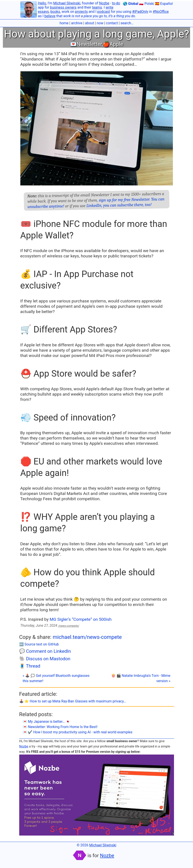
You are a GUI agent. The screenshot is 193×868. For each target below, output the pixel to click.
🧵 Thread (30, 666)
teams (97, 7)
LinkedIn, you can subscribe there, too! (119, 205)
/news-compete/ (69, 626)
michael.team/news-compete (87, 637)
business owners (63, 7)
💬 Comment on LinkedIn (45, 651)
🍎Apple (113, 44)
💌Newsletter (86, 44)
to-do (116, 3)
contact (112, 23)
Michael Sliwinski (67, 3)
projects (81, 12)
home (64, 23)
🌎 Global (131, 4)
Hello (42, 3)
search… (127, 23)
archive (77, 23)
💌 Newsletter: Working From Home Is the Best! (60, 727)
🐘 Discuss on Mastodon (45, 659)
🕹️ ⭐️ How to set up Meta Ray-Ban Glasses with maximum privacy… (73, 701)
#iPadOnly (140, 12)
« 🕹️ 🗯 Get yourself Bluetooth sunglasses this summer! (56, 678)
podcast (104, 12)
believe (50, 16)
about (90, 23)
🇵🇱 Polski (146, 4)
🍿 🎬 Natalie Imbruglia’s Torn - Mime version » (141, 678)
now (100, 23)
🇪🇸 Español (164, 4)
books (55, 12)
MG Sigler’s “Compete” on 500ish (81, 619)
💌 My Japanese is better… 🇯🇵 (46, 722)
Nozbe (104, 3)
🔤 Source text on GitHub (39, 644)
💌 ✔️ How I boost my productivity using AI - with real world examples (78, 732)
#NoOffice (161, 12)
